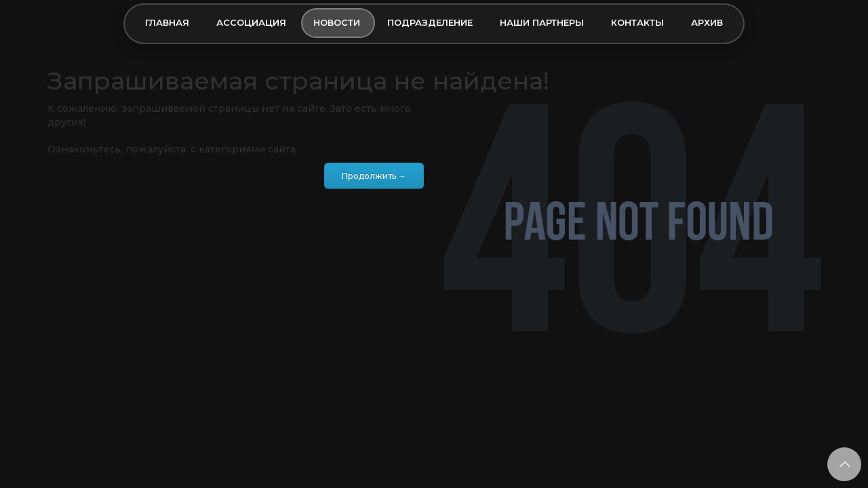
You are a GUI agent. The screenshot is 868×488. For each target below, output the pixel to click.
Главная (167, 22)
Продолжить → (374, 176)
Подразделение (430, 22)
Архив (707, 22)
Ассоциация (251, 22)
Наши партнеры (542, 22)
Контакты (637, 22)
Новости (337, 22)
